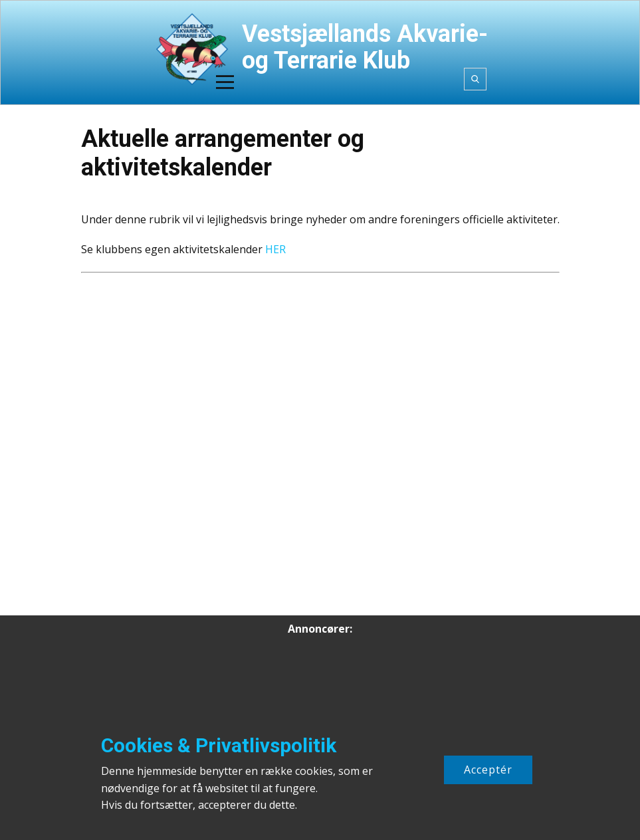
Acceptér (488, 770)
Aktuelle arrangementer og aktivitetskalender (223, 153)
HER (275, 249)
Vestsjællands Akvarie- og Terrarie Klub (365, 47)
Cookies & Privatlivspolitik (219, 745)
